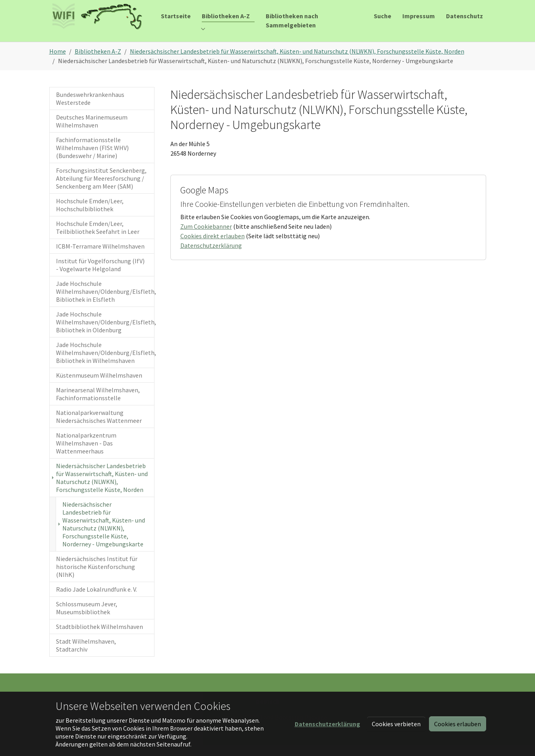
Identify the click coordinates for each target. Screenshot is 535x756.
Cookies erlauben (458, 724)
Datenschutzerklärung (211, 256)
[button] (327, 724)
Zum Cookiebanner (206, 237)
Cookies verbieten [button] (396, 724)
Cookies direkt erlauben (212, 247)
